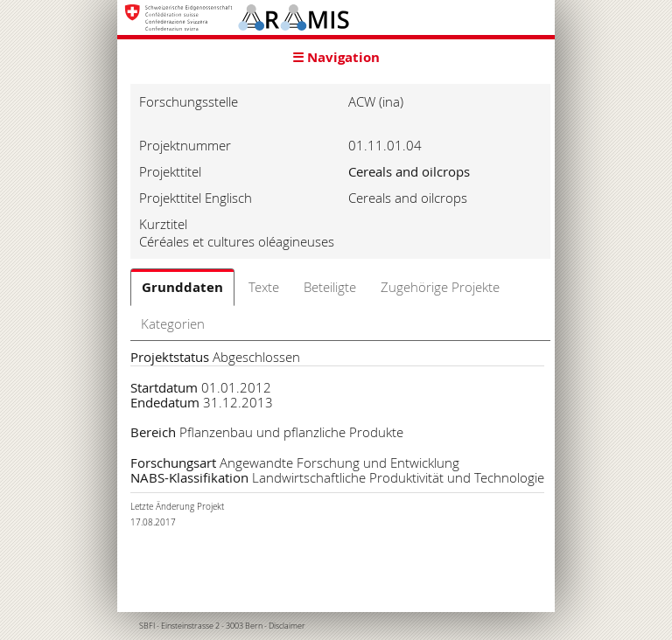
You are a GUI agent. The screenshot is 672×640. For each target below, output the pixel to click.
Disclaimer (287, 626)
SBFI (147, 626)
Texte (264, 287)
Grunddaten (182, 287)
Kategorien (173, 323)
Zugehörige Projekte (440, 287)
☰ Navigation (336, 57)
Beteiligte (330, 287)
